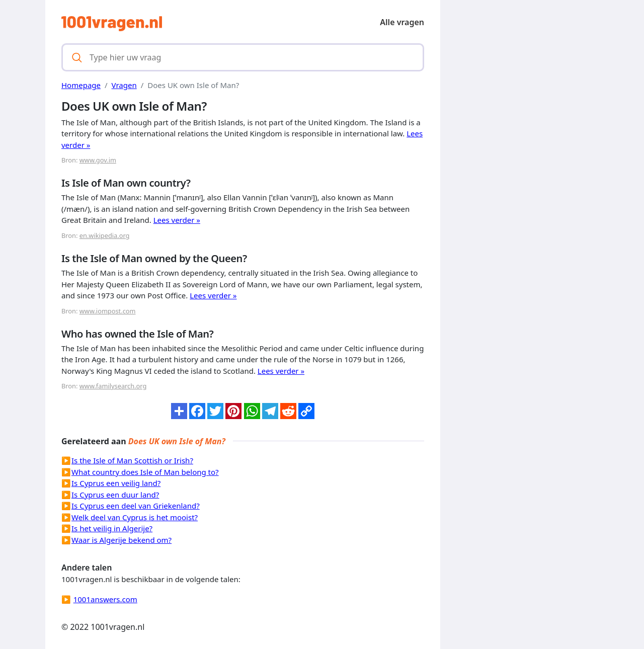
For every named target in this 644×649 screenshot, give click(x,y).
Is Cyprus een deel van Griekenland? (136, 506)
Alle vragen (402, 22)
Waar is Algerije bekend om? (122, 540)
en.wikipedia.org (105, 235)
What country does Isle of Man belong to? (145, 472)
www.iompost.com (108, 311)
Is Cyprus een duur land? (115, 495)
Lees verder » (177, 220)
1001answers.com (105, 599)
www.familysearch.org (113, 386)
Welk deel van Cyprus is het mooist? (135, 517)
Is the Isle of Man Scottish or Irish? (132, 460)
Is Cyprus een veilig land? (116, 483)
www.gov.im (98, 160)
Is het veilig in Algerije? (112, 528)
